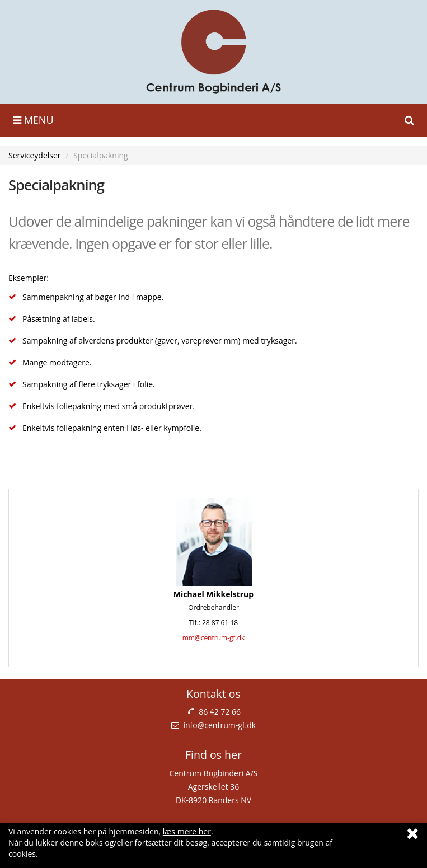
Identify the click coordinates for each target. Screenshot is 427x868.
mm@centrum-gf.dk (214, 638)
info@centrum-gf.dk (220, 725)
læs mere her (187, 831)
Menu (33, 120)
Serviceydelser (35, 155)
